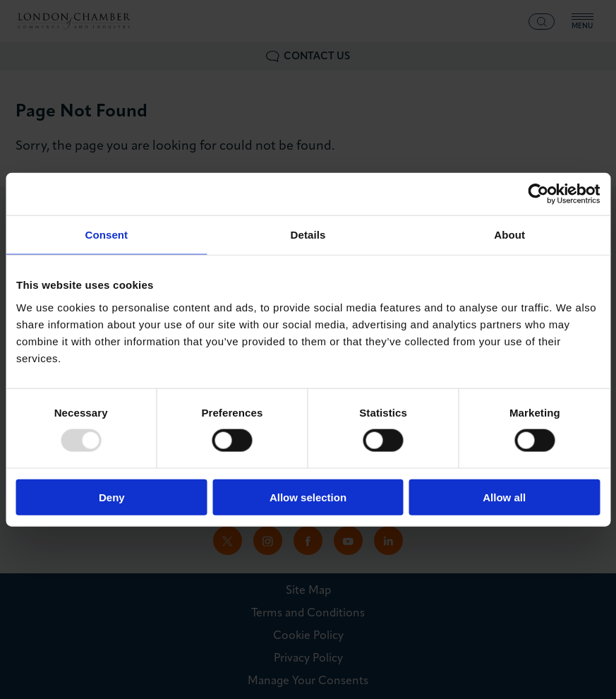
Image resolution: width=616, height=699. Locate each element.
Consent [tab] (106, 235)
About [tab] (509, 235)
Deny (112, 497)
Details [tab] (308, 235)
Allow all (504, 497)
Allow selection (308, 497)
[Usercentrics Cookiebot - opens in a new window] (538, 194)
